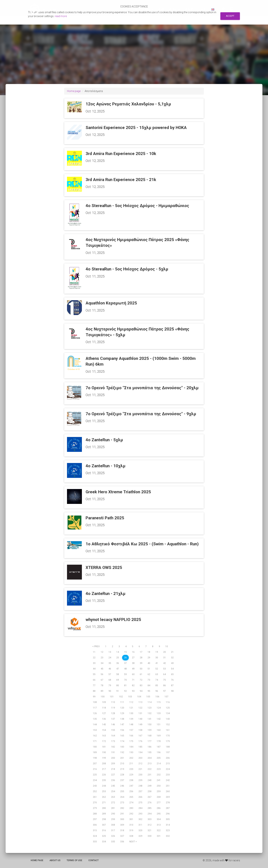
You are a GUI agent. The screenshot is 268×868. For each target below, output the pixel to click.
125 (168, 708)
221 (140, 769)
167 (140, 736)
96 (157, 691)
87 (172, 685)
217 (104, 769)
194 (140, 752)
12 (102, 652)
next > (133, 842)
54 (172, 669)
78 (102, 685)
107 (166, 697)
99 (94, 697)
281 (113, 808)
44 (94, 669)
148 (131, 725)
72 (141, 680)
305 (168, 819)
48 (125, 669)
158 (140, 730)
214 (159, 764)
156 (122, 730)
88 (94, 691)
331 (159, 836)
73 (149, 680)
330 (150, 836)
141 (150, 719)
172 (104, 741)
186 (150, 747)
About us (55, 860)
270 (95, 803)
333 (95, 842)
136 (104, 719)
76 (172, 680)
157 (131, 730)
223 (159, 769)
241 (159, 780)
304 (159, 819)
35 (110, 663)
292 (131, 814)
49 (133, 669)
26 (125, 658)
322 (159, 830)
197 (168, 752)
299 (113, 819)
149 (140, 725)
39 (141, 663)
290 (113, 814)
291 (122, 814)
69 (118, 680)
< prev (96, 646)
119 (113, 708)
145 (104, 725)
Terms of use (74, 860)
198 (95, 758)
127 (104, 713)
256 (131, 791)
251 (168, 786)
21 (172, 652)
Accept (230, 16)
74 (157, 680)
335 (113, 842)
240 (150, 780)
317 (113, 830)
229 (131, 775)
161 (168, 730)
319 (131, 830)
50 (141, 669)
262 (104, 797)
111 (122, 702)
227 (113, 775)
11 (94, 652)
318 (122, 830)
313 (159, 825)
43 (172, 663)
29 (149, 658)
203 (140, 758)
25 (118, 658)
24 (110, 658)
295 (159, 814)
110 (113, 702)
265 (131, 797)
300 (122, 819)
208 (104, 764)
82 (133, 685)
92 (125, 691)
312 (150, 825)
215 (168, 764)
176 (140, 741)
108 (95, 702)
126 (95, 713)
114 (150, 702)
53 (165, 669)
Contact (94, 860)
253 (104, 791)
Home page (74, 91)
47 (118, 669)
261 (95, 797)
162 (95, 736)
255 (122, 791)
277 (159, 803)
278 (168, 803)
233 (168, 775)
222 (150, 769)
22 (94, 658)
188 (168, 747)
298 (104, 819)
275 (140, 803)
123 (150, 708)
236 (113, 780)
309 (122, 825)
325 (104, 836)
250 (159, 786)
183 (122, 747)
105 (148, 697)
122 (140, 708)
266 (140, 797)
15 (125, 652)
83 (141, 685)
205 (159, 758)
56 (102, 674)
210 (122, 764)
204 (150, 758)
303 (150, 819)
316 (104, 830)
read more (61, 16)
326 (113, 836)
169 (159, 736)
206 (168, 758)
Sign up (189, 9)
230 (140, 775)
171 (95, 741)
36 (118, 663)
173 (113, 741)
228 (122, 775)
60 (133, 674)
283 (131, 808)
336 (122, 842)
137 (113, 719)
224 (168, 769)
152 (168, 725)
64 (165, 674)
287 (168, 808)
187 (159, 747)
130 (131, 713)
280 (104, 808)
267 (150, 797)
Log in (202, 9)
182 (113, 747)
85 (157, 685)
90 (110, 691)
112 (131, 702)
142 (159, 719)
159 (150, 730)
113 (140, 702)
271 (104, 803)
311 (140, 825)
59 (125, 674)
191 (113, 752)
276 (150, 803)
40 (149, 663)
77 (94, 685)
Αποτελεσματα (144, 9)
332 (168, 836)
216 (95, 769)
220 (131, 769)
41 (157, 663)
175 (131, 741)
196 (159, 752)
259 (159, 791)
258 (150, 791)
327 (122, 836)
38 (133, 663)
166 (131, 736)
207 (95, 764)
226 (104, 775)
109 (104, 702)
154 (104, 730)
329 (140, 836)
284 (140, 808)
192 (122, 752)
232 (159, 775)
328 (131, 836)
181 (104, 747)
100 (103, 697)
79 (110, 685)
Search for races (169, 9)
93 (133, 691)
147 (122, 725)
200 (113, 758)
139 (131, 719)
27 (133, 658)
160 (159, 730)
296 (168, 814)
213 (150, 764)
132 (150, 713)
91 (118, 691)
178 (159, 741)
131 (140, 713)
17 (141, 652)
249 (150, 786)
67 (102, 680)
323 (168, 830)
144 (95, 725)
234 (95, 780)
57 (110, 674)
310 (131, 825)
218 (113, 769)
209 (113, 764)
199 (104, 758)
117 (95, 708)
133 (159, 713)
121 (131, 708)
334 (104, 842)
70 (125, 680)
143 (168, 719)
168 (150, 736)
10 (167, 646)
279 (95, 808)
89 (102, 691)
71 (133, 680)
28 (141, 658)
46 (110, 669)
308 (113, 825)
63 (157, 674)
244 (104, 786)
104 (139, 697)
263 (113, 797)
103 (130, 697)
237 (122, 780)
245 (113, 786)
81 (125, 685)
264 (122, 797)
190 (104, 752)
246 (122, 786)
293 (140, 814)
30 (157, 658)
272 (113, 803)
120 (122, 708)
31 (165, 658)
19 (157, 652)
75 (165, 680)
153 (95, 730)
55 (94, 674)
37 (125, 663)
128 (113, 713)
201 (122, 758)
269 (168, 797)
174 (122, 741)
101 (112, 697)
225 (95, 775)
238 (131, 780)
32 (172, 658)
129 (122, 713)
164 (113, 736)
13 (110, 652)
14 (118, 652)
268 (159, 797)
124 (159, 708)
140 (140, 719)
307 (104, 825)
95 (149, 691)
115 (159, 702)
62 (149, 674)
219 (122, 769)
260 (168, 791)
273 (122, 803)
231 (150, 775)
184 (131, 747)
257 (140, 791)
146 (113, 725)
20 (165, 652)
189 (95, 752)
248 (140, 786)
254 (113, 791)
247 (131, 786)
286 (159, 808)
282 (122, 808)
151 (159, 725)
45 (102, 669)
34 (102, 663)
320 (140, 830)
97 (165, 691)
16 (133, 652)
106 (157, 697)
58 (118, 674)
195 (150, 752)
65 (172, 674)
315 (95, 830)
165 (122, 736)
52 (157, 669)
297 (95, 819)
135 (95, 719)
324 (95, 836)
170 (168, 736)
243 (95, 786)
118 (104, 708)
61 (141, 674)
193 (131, 752)
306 (95, 825)
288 (95, 814)
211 (131, 764)
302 (140, 819)
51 (149, 669)
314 (168, 825)
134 (168, 713)
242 (168, 780)
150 (150, 725)
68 (110, 680)
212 (140, 764)
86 (165, 685)
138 (122, 719)
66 (94, 680)
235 (104, 780)
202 (131, 758)
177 (150, 741)
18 (149, 652)
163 (104, 736)
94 (141, 691)
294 (150, 814)
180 (95, 747)
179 (168, 741)
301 (131, 819)
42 (165, 663)
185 (140, 747)
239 (140, 780)
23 (102, 658)
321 (150, 830)
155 (113, 730)
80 (118, 685)
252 (95, 791)
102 (121, 697)
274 (131, 803)
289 (104, 814)
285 (150, 808)
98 (172, 691)
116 (168, 702)
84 (149, 685)
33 (94, 663)
